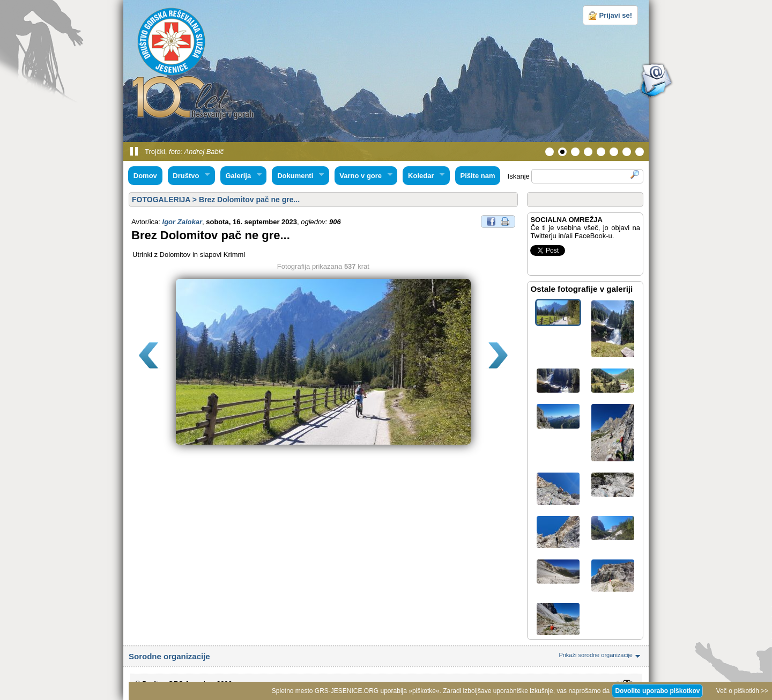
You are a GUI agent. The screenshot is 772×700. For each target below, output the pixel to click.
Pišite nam (477, 176)
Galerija (241, 176)
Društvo (189, 176)
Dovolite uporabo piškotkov (657, 691)
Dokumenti (298, 176)
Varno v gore (363, 176)
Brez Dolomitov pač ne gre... (249, 200)
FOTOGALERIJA (161, 200)
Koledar (424, 176)
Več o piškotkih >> (742, 691)
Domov (145, 176)
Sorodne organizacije (386, 656)
